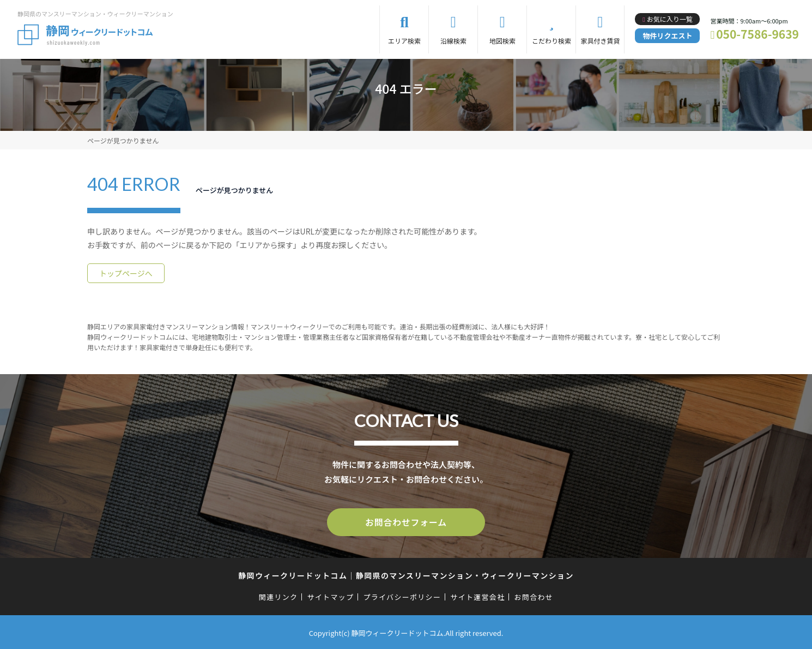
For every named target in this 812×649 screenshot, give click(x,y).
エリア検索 (404, 41)
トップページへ (126, 273)
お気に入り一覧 (670, 19)
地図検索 (502, 41)
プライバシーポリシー (402, 595)
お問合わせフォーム (406, 521)
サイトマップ (331, 595)
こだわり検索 (552, 41)
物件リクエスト (667, 36)
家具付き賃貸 (600, 41)
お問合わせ (534, 595)
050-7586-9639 (758, 34)
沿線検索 (453, 41)
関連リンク (278, 595)
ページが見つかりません (123, 140)
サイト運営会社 (477, 595)
